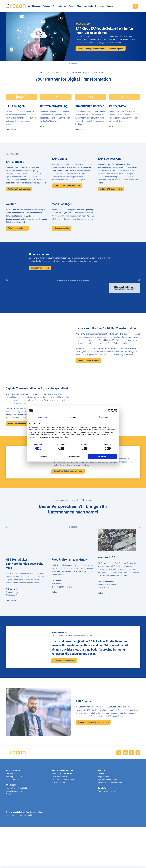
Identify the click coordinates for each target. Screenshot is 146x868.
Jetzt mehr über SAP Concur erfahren (93, 770)
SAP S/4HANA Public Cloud (63, 828)
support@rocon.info (14, 839)
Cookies (30, 864)
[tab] (69, 64)
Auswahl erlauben (73, 457)
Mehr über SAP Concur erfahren (67, 210)
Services (47, 6)
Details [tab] (73, 417)
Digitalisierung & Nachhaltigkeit (110, 831)
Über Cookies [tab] (104, 417)
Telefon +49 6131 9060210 (16, 822)
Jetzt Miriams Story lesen (64, 709)
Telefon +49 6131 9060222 (16, 836)
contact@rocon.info (14, 825)
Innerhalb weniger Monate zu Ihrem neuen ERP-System (101, 49)
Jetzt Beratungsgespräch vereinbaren (23, 472)
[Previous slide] (7, 329)
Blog (79, 6)
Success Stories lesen (40, 316)
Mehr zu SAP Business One (111, 213)
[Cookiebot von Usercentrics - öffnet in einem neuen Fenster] (108, 410)
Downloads (88, 6)
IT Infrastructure (58, 831)
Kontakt (110, 6)
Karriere (101, 822)
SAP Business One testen (62, 822)
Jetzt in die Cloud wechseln (19, 189)
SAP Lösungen (34, 6)
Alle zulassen (103, 457)
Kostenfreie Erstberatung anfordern (68, 519)
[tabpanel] (21, 340)
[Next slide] (139, 329)
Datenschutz (21, 864)
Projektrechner (103, 825)
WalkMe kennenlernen (17, 276)
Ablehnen (43, 457)
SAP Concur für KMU (60, 825)
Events (72, 6)
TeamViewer (11, 842)
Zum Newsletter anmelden (108, 839)
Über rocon (100, 6)
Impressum (10, 864)
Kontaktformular (12, 828)
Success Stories (60, 6)
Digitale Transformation (107, 828)
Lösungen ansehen (61, 276)
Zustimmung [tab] (42, 417)
